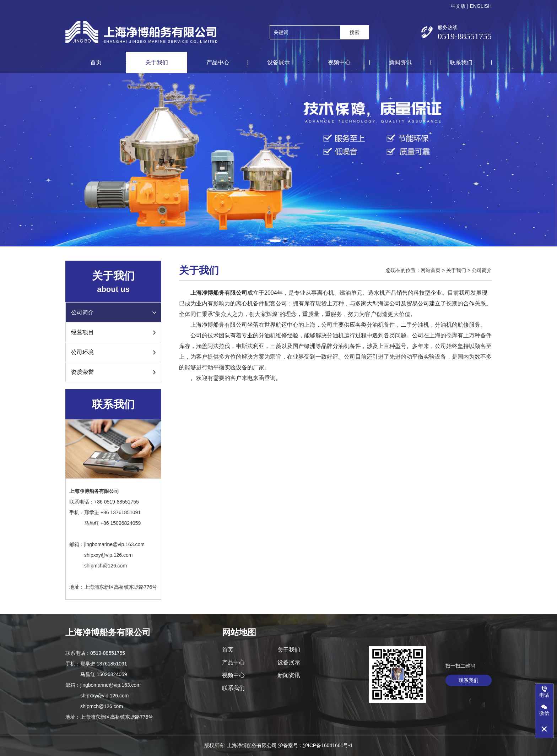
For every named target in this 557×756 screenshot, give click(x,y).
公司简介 (115, 312)
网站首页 (431, 270)
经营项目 (113, 332)
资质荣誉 (113, 372)
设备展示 (278, 62)
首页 (96, 62)
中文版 (458, 6)
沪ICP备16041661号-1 (328, 745)
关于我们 (157, 62)
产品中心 (218, 62)
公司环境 (113, 352)
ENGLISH (481, 6)
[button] (275, 241)
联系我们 (461, 62)
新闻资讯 (400, 62)
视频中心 (339, 62)
